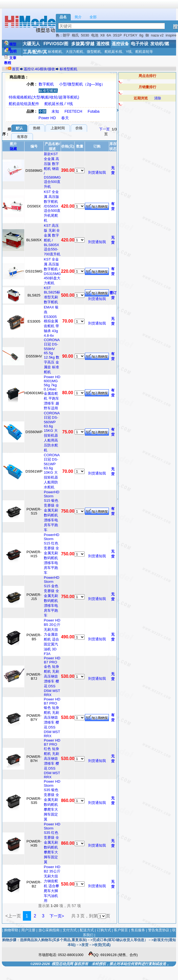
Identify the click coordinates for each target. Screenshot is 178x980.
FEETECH (73, 111)
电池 (95, 35)
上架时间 (58, 128)
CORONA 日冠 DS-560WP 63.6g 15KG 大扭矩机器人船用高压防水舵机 (52, 432)
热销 (36, 128)
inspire (171, 35)
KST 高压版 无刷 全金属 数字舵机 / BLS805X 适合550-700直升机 (52, 240)
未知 (55, 111)
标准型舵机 (68, 69)
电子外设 (140, 44)
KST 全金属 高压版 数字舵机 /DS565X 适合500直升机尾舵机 (52, 206)
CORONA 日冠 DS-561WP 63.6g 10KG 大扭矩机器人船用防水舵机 (52, 471)
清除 (158, 98)
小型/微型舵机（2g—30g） (82, 84)
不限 (42, 111)
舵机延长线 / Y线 (59, 104)
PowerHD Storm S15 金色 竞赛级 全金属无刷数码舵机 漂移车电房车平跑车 (52, 596)
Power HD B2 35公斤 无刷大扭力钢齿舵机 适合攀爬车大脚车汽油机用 (52, 884)
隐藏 (13, 149)
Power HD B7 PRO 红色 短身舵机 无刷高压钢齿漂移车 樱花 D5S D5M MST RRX (52, 759)
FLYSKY (131, 35)
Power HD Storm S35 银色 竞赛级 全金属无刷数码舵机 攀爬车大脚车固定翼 (52, 800)
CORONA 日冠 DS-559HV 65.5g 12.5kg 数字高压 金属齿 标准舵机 (52, 356)
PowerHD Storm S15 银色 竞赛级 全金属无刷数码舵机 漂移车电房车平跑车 (52, 511)
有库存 (22, 137)
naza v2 (157, 35)
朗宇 (66, 35)
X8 (102, 35)
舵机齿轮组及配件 (24, 104)
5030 (85, 35)
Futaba (94, 111)
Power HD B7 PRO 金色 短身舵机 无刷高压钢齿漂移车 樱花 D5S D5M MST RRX (52, 676)
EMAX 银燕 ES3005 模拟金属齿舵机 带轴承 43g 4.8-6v (51, 321)
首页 (16, 69)
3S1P (117, 35)
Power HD (47, 118)
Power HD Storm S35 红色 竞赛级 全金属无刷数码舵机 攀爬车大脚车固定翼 (52, 843)
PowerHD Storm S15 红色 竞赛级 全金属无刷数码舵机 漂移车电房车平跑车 (52, 554)
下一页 (104, 129)
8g (141, 35)
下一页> (57, 916)
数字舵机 (46, 84)
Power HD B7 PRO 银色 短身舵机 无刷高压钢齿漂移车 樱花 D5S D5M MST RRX (52, 718)
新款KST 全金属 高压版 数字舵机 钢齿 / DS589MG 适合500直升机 (52, 170)
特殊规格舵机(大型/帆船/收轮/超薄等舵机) (44, 97)
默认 (19, 128)
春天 (65, 118)
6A (109, 35)
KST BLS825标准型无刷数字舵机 (52, 295)
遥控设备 (120, 44)
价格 (79, 128)
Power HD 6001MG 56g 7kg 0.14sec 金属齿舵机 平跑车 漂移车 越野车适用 (52, 393)
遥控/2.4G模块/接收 (39, 69)
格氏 (75, 35)
